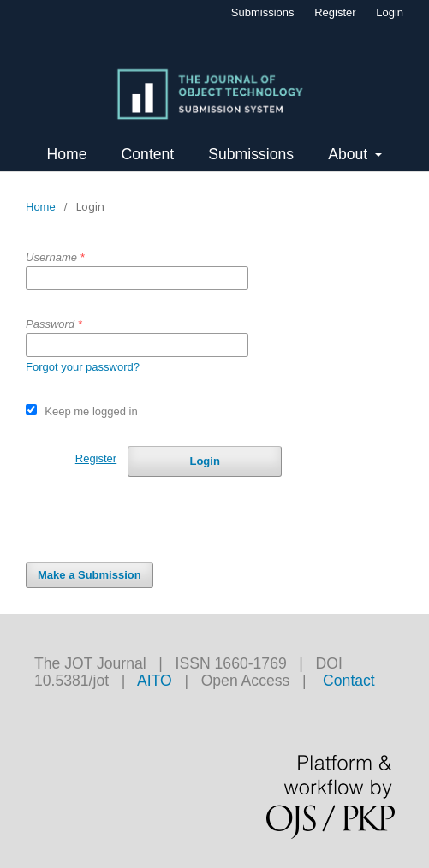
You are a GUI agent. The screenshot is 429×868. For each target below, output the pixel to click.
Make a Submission (89, 575)
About (350, 154)
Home (67, 154)
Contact (349, 681)
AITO (155, 681)
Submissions (251, 154)
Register (335, 12)
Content (148, 154)
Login (390, 12)
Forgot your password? (83, 367)
